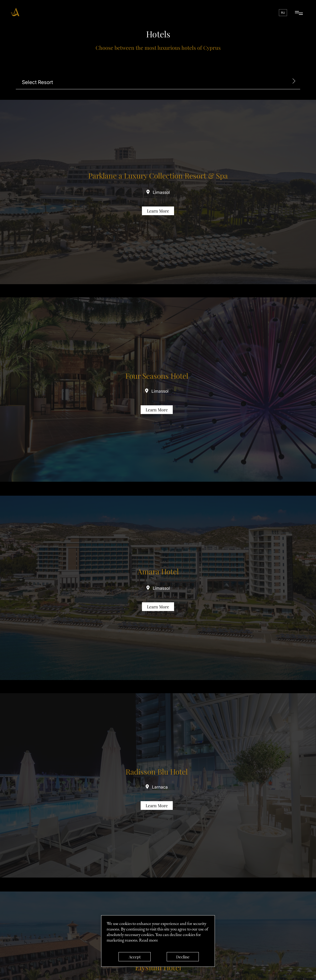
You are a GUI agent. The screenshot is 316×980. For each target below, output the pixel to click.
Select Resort (37, 82)
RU (283, 13)
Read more (149, 940)
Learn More (158, 211)
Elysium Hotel (158, 967)
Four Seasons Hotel (157, 376)
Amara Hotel (158, 571)
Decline (183, 957)
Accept (135, 957)
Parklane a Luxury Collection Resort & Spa (158, 176)
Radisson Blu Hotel (157, 772)
